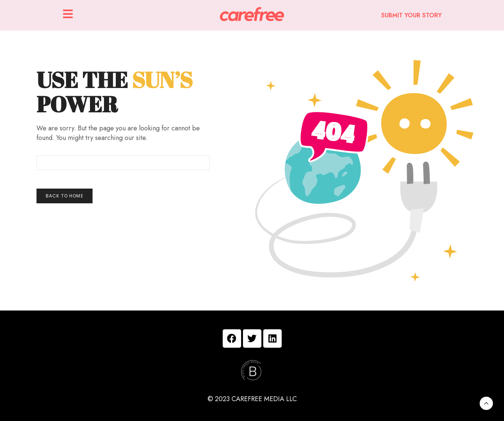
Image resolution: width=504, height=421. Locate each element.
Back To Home (65, 196)
